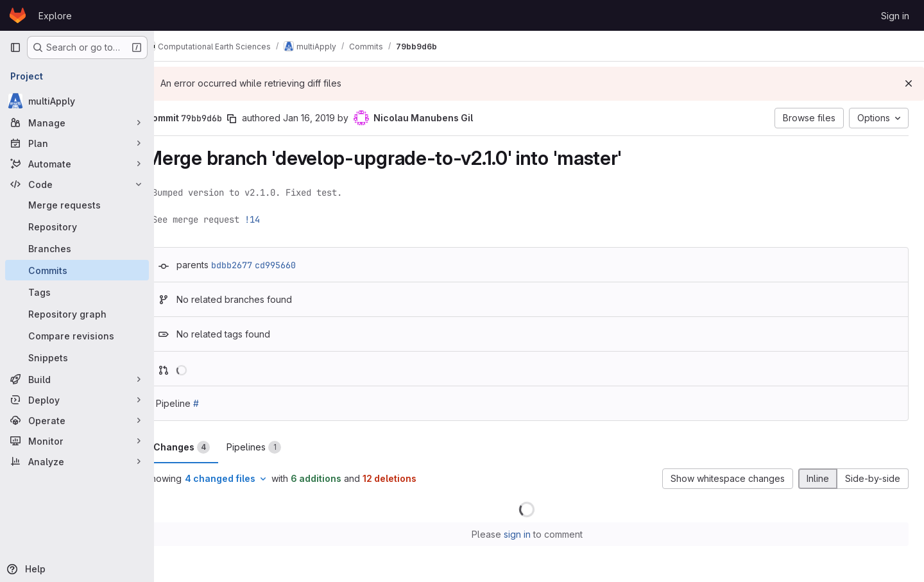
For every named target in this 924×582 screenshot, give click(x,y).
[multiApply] (77, 101)
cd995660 (300, 265)
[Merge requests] (77, 205)
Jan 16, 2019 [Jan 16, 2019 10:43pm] (333, 118)
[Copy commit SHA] (256, 119)
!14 (277, 219)
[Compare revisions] (77, 336)
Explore (55, 16)
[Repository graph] (77, 314)
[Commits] (77, 270)
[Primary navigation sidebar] (15, 47)
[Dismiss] (909, 83)
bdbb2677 (256, 265)
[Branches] (77, 248)
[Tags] (77, 292)
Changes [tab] (206, 447)
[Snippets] (77, 357)
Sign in (895, 16)
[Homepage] (18, 15)
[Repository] (77, 227)
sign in (529, 534)
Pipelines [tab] (278, 447)
